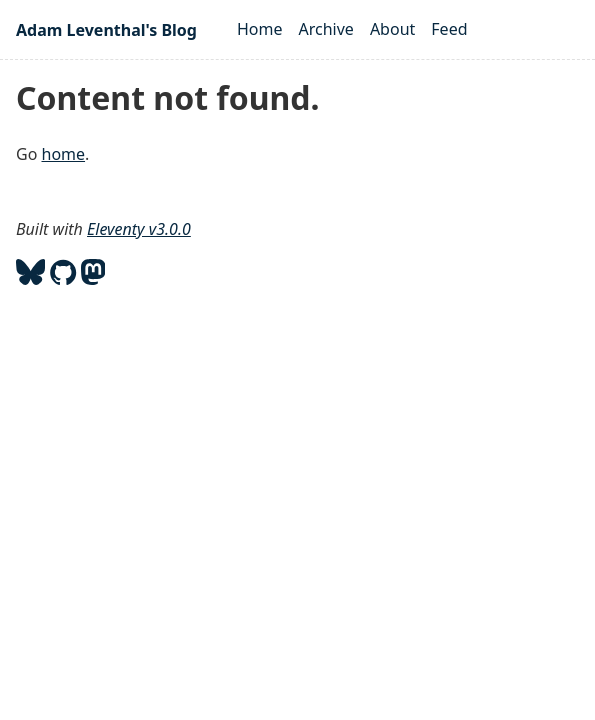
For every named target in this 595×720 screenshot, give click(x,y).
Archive (326, 29)
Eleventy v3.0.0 (139, 229)
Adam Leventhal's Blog (106, 30)
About (392, 29)
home (64, 154)
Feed (449, 29)
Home (260, 29)
